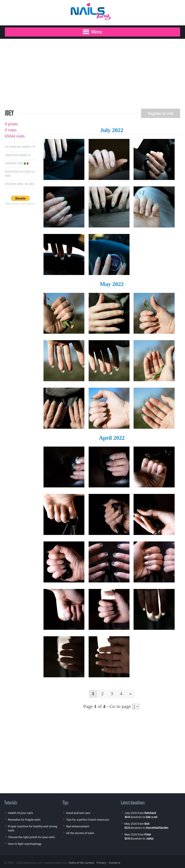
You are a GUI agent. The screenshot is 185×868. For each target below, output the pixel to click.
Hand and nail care (78, 813)
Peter (148, 834)
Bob (147, 824)
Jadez (150, 838)
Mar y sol (152, 817)
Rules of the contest (82, 863)
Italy (23, 163)
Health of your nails (20, 813)
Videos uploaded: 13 (18, 155)
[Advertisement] (92, 75)
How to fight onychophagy (25, 844)
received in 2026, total (21, 204)
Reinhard (150, 813)
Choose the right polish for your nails (31, 837)
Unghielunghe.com (55, 863)
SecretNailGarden (157, 828)
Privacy (101, 863)
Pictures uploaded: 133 (20, 147)
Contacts (114, 863)
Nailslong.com (33, 863)
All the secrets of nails (80, 833)
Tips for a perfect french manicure (88, 820)
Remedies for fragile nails (24, 820)
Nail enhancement (78, 826)
